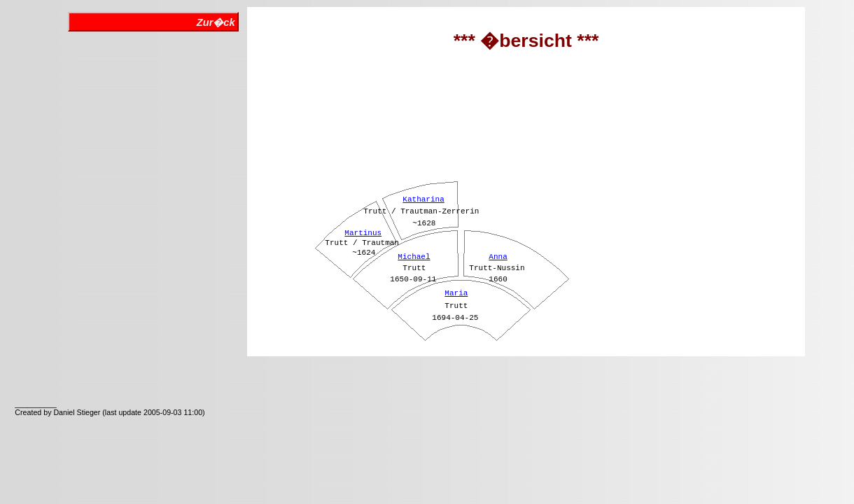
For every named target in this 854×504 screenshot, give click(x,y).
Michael (414, 257)
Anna (498, 257)
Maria (456, 293)
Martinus (363, 233)
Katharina (423, 199)
